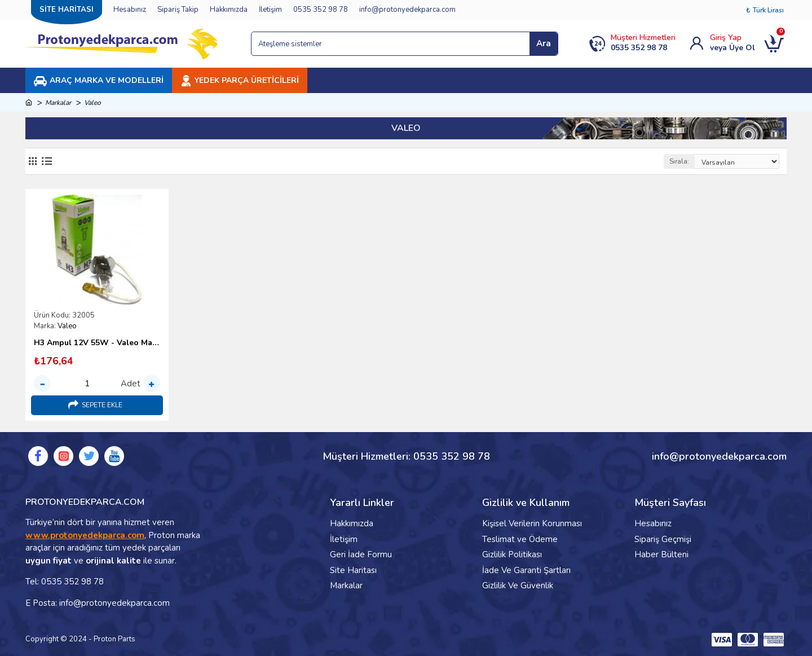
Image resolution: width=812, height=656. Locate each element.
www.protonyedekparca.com (85, 535)
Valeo (67, 326)
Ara (544, 43)
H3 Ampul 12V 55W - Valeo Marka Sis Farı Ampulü (97, 343)
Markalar (58, 103)
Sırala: (679, 161)
